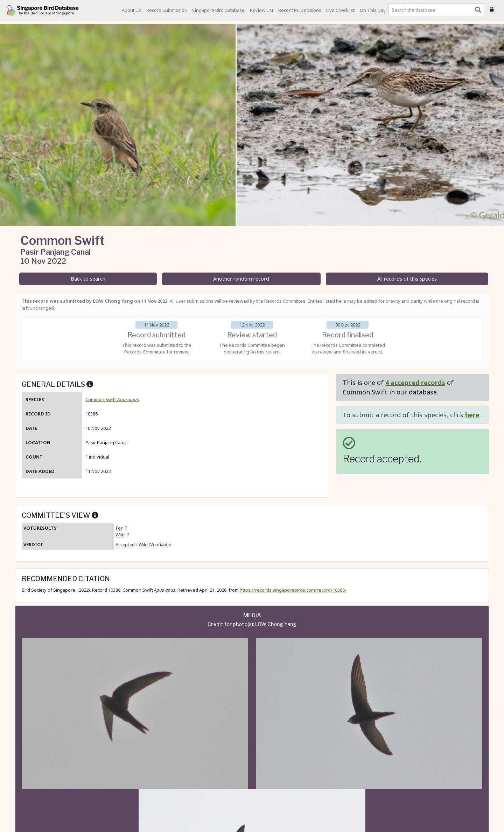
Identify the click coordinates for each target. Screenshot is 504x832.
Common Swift (112, 399)
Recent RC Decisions (300, 10)
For (119, 528)
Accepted (125, 544)
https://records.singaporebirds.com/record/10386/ (293, 590)
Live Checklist (340, 10)
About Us (131, 10)
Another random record (241, 279)
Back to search (88, 279)
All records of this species (407, 279)
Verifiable (160, 544)
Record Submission (167, 10)
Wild (120, 535)
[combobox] (438, 10)
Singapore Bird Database (218, 10)
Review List (262, 10)
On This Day (373, 10)
